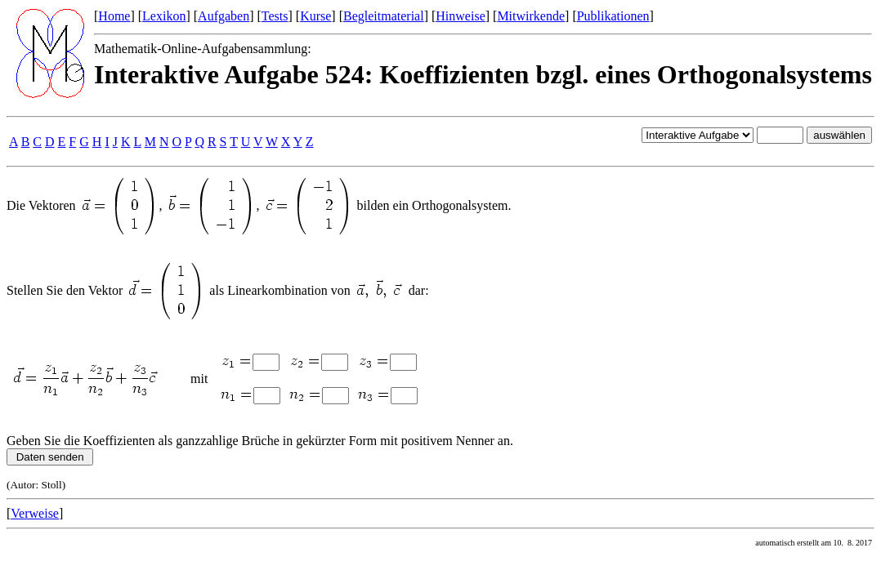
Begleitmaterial (384, 16)
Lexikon (164, 16)
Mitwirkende (531, 16)
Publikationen (613, 16)
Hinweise (460, 16)
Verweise (35, 513)
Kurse (315, 16)
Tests (275, 16)
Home (114, 16)
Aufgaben (224, 16)
